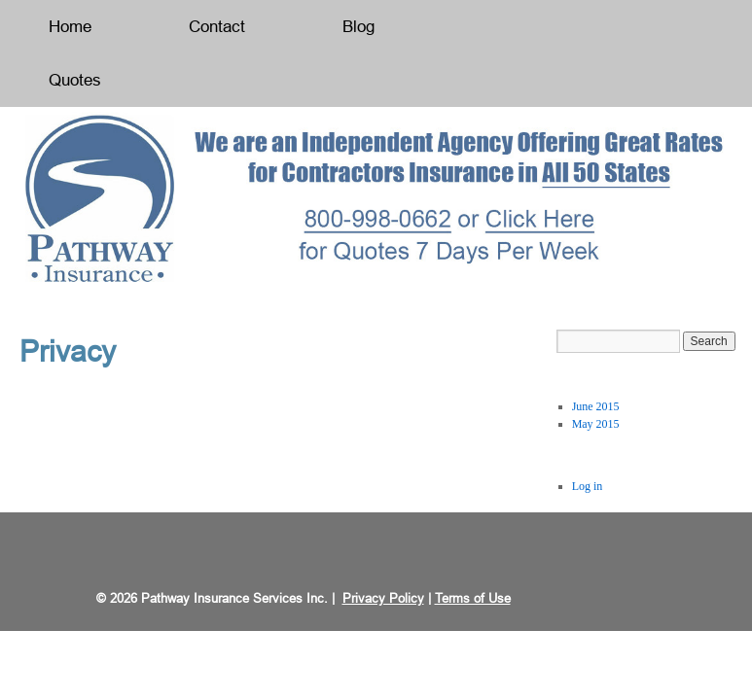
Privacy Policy (383, 598)
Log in (588, 486)
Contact (217, 27)
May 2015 (596, 424)
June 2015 (596, 406)
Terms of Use (473, 598)
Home (70, 27)
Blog (358, 27)
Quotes (75, 80)
